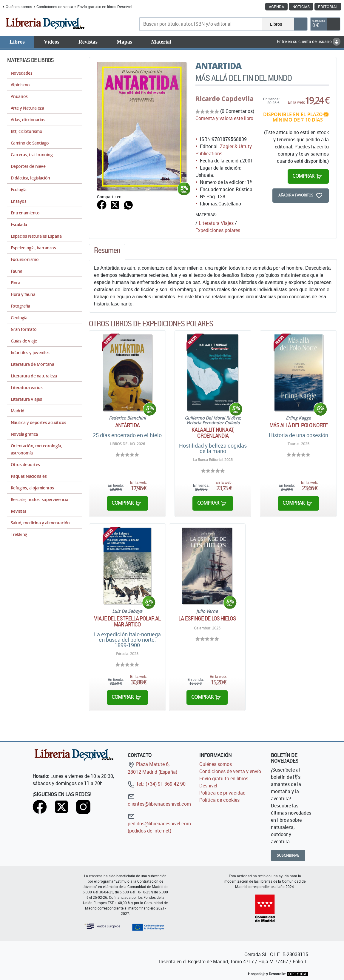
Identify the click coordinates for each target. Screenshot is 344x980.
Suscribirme (288, 855)
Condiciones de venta (55, 7)
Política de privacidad (222, 793)
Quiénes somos (19, 7)
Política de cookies (219, 800)
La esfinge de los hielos (207, 618)
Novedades (21, 73)
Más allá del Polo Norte (299, 425)
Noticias (301, 7)
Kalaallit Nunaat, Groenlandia (213, 433)
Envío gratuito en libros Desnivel (105, 7)
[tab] (107, 252)
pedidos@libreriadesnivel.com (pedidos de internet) (159, 823)
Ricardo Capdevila (225, 99)
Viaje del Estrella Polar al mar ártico (127, 621)
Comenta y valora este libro (224, 118)
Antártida (127, 425)
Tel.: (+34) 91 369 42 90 (157, 784)
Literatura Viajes (216, 223)
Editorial (328, 7)
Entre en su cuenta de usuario (309, 41)
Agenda (276, 7)
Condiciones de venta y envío (230, 771)
